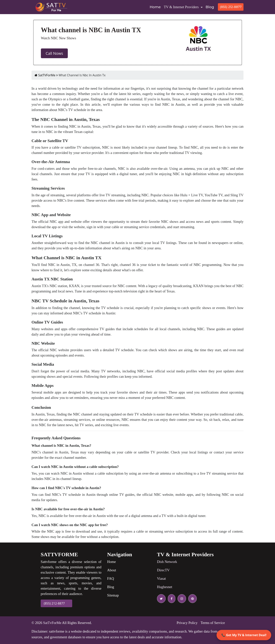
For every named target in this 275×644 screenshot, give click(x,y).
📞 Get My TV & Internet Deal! (244, 635)
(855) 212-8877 (231, 7)
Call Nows (54, 53)
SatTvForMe (52, 623)
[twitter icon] (161, 599)
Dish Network (167, 562)
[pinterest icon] (192, 599)
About (112, 570)
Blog (210, 7)
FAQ (111, 578)
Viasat (161, 578)
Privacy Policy (187, 623)
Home (156, 7)
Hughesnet (165, 587)
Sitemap (113, 595)
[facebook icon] (171, 599)
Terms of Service (213, 623)
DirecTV (163, 570)
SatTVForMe (45, 75)
